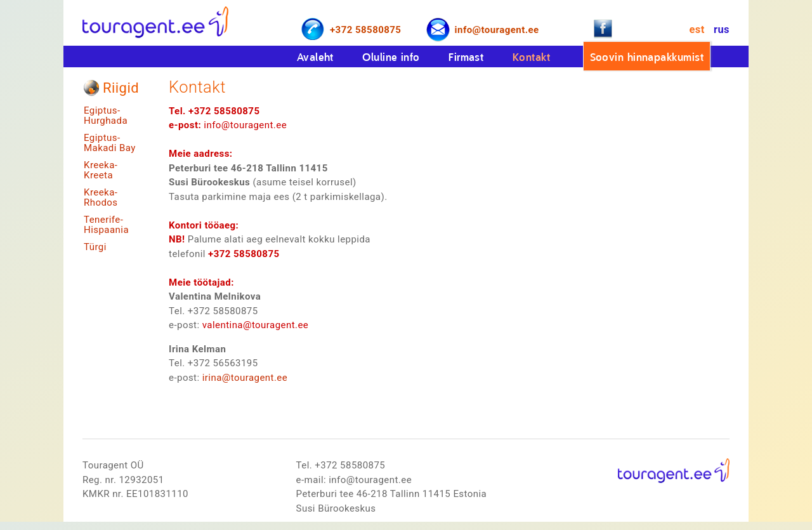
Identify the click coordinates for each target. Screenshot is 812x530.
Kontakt (531, 57)
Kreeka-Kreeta (101, 170)
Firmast (466, 57)
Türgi (95, 247)
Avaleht (315, 57)
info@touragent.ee (497, 30)
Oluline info (391, 57)
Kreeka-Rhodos (101, 198)
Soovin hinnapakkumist (647, 57)
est (697, 30)
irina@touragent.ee (245, 378)
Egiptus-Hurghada (106, 116)
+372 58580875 (365, 30)
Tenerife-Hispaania (106, 225)
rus (722, 30)
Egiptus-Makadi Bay (110, 143)
